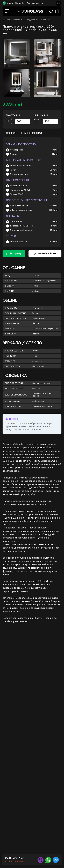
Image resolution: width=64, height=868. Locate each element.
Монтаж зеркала (18, 242)
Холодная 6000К (19, 186)
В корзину (16, 254)
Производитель (14, 351)
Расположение (14, 388)
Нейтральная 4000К (20, 190)
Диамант (14, 154)
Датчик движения (19, 174)
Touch (13, 170)
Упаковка (11, 334)
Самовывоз (16, 222)
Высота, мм (13, 115)
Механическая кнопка (21, 166)
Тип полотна (13, 366)
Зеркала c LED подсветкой (26, 20)
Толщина (11, 356)
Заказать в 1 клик (45, 254)
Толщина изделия (16, 313)
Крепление (11, 308)
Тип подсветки (14, 383)
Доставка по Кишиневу (22, 226)
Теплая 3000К (17, 194)
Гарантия (10, 329)
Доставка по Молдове (21, 230)
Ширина (10, 291)
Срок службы (13, 401)
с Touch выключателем (22, 210)
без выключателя (19, 206)
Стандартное (17, 150)
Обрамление (12, 324)
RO (59, 3)
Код (7, 276)
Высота (10, 286)
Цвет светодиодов (16, 395)
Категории (11, 281)
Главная (6, 20)
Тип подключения (16, 318)
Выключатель (13, 406)
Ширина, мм (41, 115)
